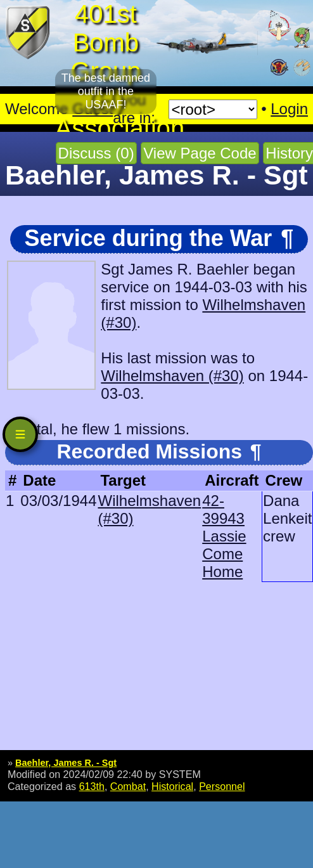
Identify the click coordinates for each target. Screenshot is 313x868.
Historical (172, 786)
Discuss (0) (96, 153)
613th (92, 786)
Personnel (222, 786)
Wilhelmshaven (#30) (172, 376)
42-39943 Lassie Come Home (224, 536)
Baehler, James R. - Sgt (66, 763)
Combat (128, 786)
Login (289, 109)
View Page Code (200, 153)
